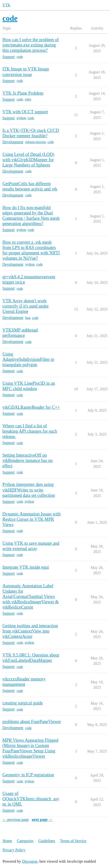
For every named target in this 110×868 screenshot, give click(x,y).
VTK (6, 5)
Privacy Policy (14, 850)
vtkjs (28, 99)
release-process (35, 142)
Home (7, 841)
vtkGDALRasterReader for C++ (31, 407)
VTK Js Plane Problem (23, 93)
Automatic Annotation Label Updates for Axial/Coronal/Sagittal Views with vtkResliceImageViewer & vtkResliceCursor (31, 596)
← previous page (16, 819)
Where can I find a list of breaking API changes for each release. (30, 431)
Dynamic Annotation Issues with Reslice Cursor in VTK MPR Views (31, 519)
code (20, 57)
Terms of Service (73, 841)
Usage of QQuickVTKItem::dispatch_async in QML (31, 799)
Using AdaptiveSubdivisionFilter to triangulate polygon (28, 359)
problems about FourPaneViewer (32, 722)
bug (28, 318)
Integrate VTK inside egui (26, 567)
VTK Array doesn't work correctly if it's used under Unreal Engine (26, 306)
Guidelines (47, 841)
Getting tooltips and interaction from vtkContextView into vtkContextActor (30, 631)
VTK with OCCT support (25, 112)
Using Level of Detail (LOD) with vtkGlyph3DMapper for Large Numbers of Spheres (28, 160)
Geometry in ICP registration (28, 775)
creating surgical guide (23, 703)
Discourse (30, 861)
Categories (25, 841)
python (21, 118)
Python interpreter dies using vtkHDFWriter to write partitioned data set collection (29, 490)
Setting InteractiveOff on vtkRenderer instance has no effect (28, 460)
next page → (42, 819)
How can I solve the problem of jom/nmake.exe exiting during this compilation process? (31, 45)
